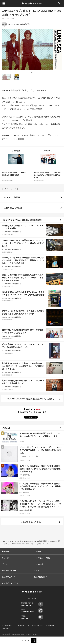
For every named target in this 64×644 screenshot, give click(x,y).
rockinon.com (32, 4)
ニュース (5, 558)
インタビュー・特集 (42, 558)
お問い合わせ (51, 625)
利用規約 (21, 625)
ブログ (5, 564)
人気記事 (7, 428)
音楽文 (37, 570)
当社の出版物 (39, 577)
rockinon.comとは (8, 625)
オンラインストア (9, 583)
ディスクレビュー (9, 570)
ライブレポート (40, 564)
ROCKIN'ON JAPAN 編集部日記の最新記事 (22, 220)
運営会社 (6, 629)
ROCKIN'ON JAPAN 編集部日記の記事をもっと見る (31, 399)
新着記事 (5, 551)
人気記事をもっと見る (31, 522)
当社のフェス (7, 577)
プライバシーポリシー (35, 625)
